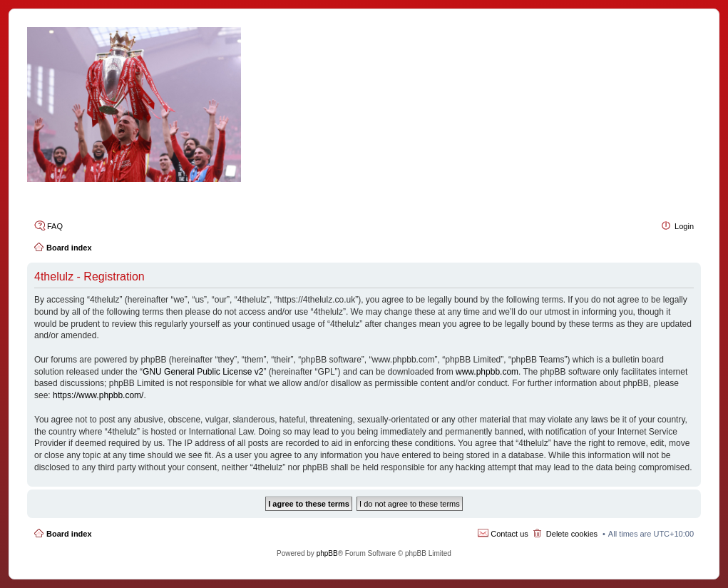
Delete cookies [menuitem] (572, 534)
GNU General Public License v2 (203, 372)
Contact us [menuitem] (509, 534)
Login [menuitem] (684, 226)
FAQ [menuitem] (55, 226)
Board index (69, 534)
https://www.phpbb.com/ (98, 395)
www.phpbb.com (487, 372)
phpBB (327, 553)
